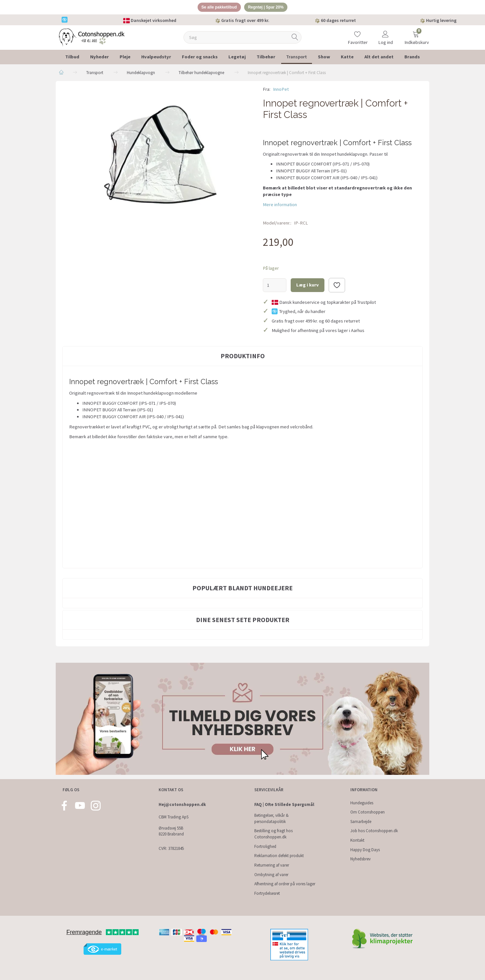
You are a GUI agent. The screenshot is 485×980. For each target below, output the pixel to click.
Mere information (280, 206)
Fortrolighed (265, 846)
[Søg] (295, 39)
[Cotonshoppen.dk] (92, 38)
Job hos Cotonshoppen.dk (374, 831)
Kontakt (357, 840)
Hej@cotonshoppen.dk (182, 804)
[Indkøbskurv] (416, 34)
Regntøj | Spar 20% (268, 8)
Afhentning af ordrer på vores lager (285, 884)
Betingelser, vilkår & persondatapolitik (272, 819)
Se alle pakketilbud (217, 8)
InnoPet (281, 90)
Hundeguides (362, 803)
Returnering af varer (272, 865)
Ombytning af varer (271, 875)
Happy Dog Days (365, 850)
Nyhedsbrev (360, 859)
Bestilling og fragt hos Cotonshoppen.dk (273, 834)
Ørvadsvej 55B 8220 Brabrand (171, 831)
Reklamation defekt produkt (279, 856)
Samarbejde (361, 822)
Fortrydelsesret (267, 893)
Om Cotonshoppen (368, 812)
